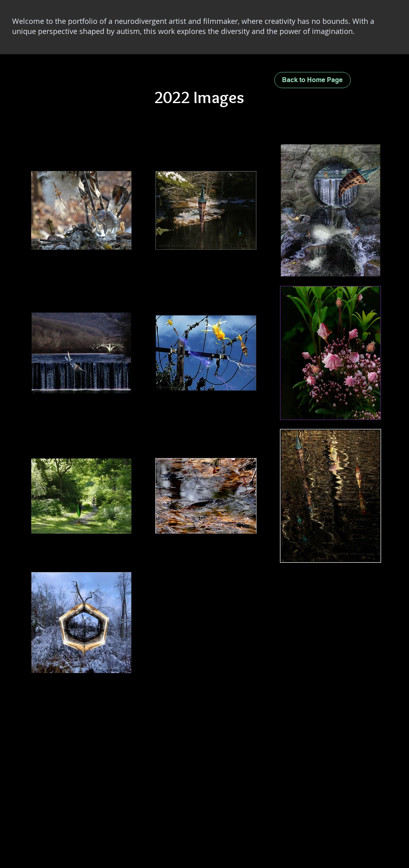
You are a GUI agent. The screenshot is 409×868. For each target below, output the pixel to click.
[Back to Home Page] (313, 80)
